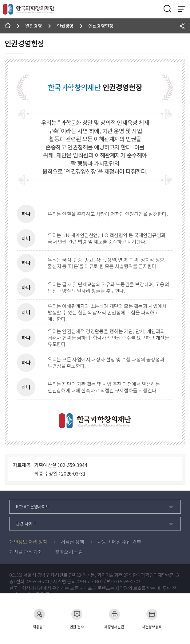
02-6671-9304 (90, 581)
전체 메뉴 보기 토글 (181, 9)
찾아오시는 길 (69, 552)
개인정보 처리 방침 (28, 542)
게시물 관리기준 (26, 552)
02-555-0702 (128, 581)
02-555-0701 (38, 581)
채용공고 (39, 619)
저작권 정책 (72, 542)
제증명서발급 (114, 619)
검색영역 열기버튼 (168, 9)
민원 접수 (77, 619)
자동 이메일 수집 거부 (119, 542)
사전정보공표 (152, 619)
